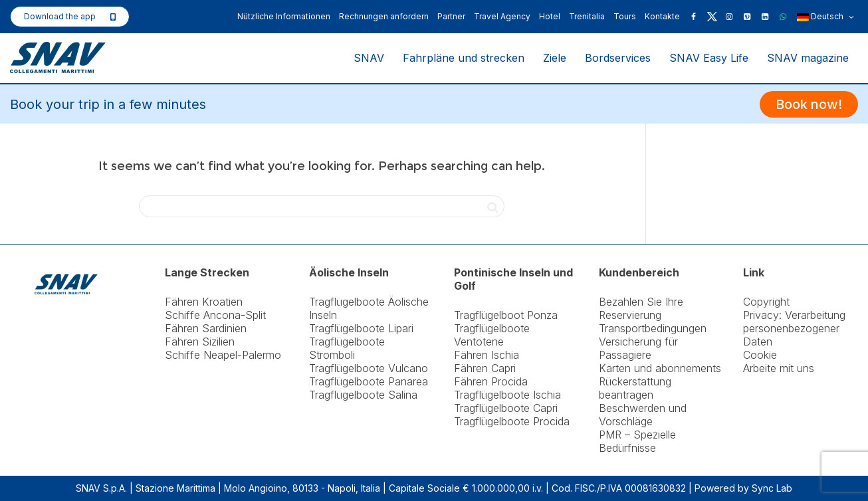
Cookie (760, 355)
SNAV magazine (808, 58)
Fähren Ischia (487, 355)
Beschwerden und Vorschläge (643, 415)
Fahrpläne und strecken (464, 58)
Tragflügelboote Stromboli (347, 348)
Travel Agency (502, 16)
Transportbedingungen (653, 328)
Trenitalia (587, 16)
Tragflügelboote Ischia (507, 395)
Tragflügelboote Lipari (361, 328)
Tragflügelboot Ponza (506, 315)
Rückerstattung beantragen (635, 388)
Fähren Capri (485, 368)
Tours (625, 16)
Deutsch (825, 17)
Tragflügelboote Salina (363, 395)
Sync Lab (772, 488)
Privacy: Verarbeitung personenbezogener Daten (794, 328)
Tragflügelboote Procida (512, 421)
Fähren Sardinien (206, 328)
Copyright (766, 302)
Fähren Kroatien (204, 302)
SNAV (369, 58)
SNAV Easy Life (709, 58)
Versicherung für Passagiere (638, 348)
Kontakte (662, 16)
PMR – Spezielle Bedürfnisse (637, 441)
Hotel (550, 16)
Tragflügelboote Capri (506, 408)
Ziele (555, 58)
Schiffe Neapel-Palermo (223, 355)
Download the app (60, 16)
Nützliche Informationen (284, 16)
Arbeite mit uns (779, 368)
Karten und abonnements (660, 368)
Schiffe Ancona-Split (215, 315)
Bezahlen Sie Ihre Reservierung (641, 308)
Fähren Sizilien (200, 342)
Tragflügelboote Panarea (369, 381)
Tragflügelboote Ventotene (492, 335)
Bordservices (618, 58)
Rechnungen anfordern (384, 16)
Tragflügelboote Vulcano (369, 368)
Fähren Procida (491, 381)
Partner (451, 16)
